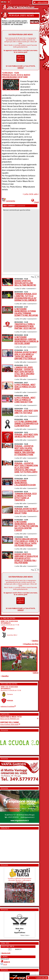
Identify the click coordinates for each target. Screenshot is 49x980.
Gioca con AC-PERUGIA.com (10, 719)
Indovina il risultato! (8, 706)
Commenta (8, 201)
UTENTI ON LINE (42, 978)
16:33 (5, 964)
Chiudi (35, 202)
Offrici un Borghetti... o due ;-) (21, 58)
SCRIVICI (20, 68)
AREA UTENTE (43, 2)
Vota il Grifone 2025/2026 (9, 724)
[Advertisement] (8, 845)
